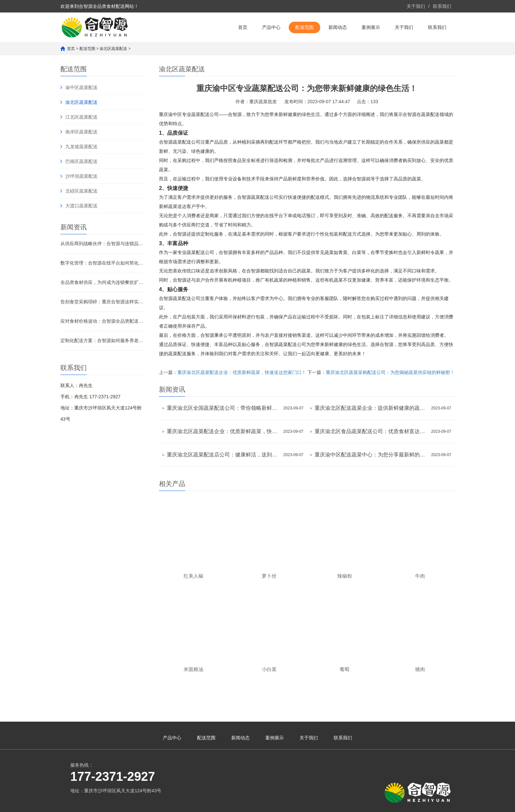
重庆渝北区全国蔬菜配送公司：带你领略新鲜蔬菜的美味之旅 (224, 408)
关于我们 (416, 6)
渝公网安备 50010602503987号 (262, 803)
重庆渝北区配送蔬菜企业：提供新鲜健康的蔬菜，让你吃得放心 (371, 408)
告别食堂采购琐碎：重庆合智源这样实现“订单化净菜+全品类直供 (103, 302)
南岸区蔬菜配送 (81, 132)
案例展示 (371, 27)
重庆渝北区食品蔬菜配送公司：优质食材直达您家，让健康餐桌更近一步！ (371, 431)
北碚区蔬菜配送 (81, 191)
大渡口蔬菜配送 (81, 206)
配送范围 (304, 27)
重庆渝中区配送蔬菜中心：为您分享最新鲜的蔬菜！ (371, 455)
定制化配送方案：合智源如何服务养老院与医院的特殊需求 (103, 340)
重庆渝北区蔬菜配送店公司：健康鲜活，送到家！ (224, 455)
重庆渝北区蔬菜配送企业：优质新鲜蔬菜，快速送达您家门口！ (242, 372)
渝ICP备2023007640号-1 (200, 804)
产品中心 (271, 27)
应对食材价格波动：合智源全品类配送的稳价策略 (103, 321)
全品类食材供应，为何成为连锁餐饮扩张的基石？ (103, 282)
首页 (243, 27)
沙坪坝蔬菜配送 (81, 176)
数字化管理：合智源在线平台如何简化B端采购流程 (103, 263)
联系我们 (442, 6)
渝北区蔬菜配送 (113, 49)
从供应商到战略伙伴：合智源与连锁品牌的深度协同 (103, 244)
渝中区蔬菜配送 (81, 87)
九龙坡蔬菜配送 (81, 147)
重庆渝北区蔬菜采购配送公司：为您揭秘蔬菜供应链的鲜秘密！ (390, 372)
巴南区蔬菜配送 (81, 161)
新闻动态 (338, 27)
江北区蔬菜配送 (81, 117)
